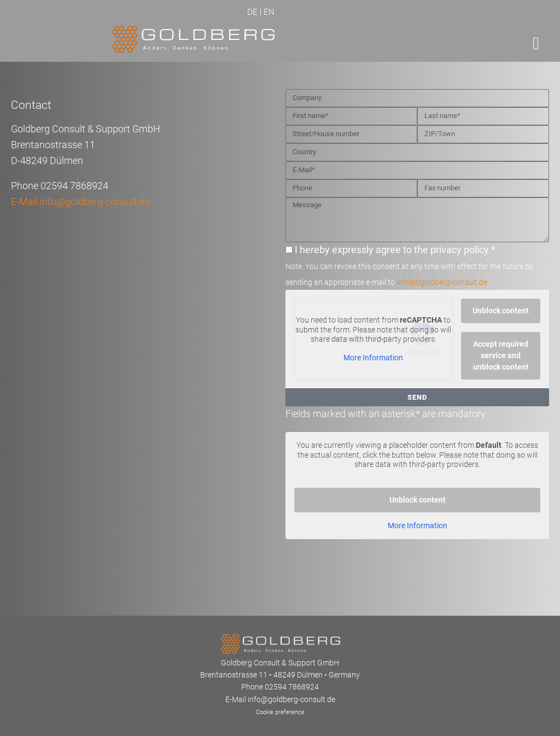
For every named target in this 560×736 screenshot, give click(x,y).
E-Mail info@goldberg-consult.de (80, 201)
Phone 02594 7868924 (280, 687)
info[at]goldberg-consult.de (442, 282)
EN (269, 12)
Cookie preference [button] (280, 712)
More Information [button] (373, 357)
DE (252, 12)
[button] (536, 43)
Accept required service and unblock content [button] (501, 355)
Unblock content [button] (501, 311)
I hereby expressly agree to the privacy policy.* (409, 265)
